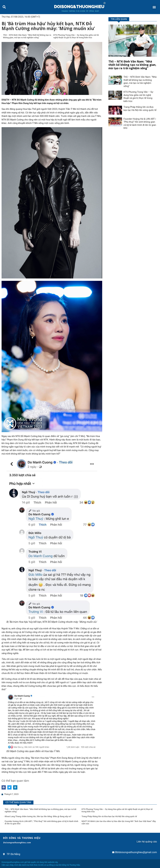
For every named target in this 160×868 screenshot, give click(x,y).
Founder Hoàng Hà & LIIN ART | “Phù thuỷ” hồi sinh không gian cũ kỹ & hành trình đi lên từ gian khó (140, 123)
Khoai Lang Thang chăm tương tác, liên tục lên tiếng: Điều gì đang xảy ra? (38, 816)
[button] (4, 7)
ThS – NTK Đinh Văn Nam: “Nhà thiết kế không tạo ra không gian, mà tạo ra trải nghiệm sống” (27, 36)
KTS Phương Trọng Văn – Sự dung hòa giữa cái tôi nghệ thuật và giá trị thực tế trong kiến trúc (76, 36)
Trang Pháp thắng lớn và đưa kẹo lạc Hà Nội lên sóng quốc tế (140, 109)
